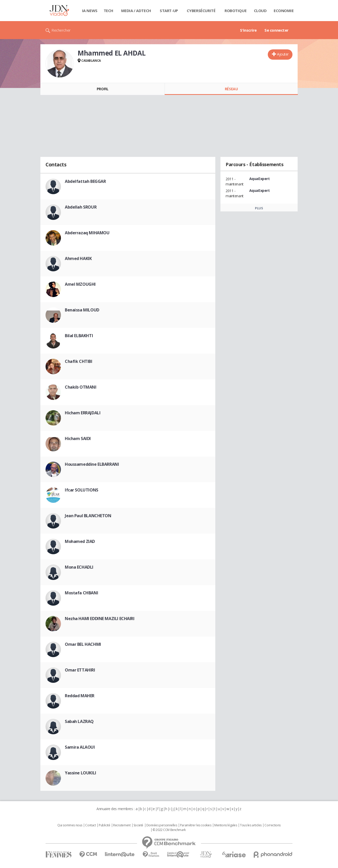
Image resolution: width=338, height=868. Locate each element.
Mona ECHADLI (79, 567)
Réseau (231, 89)
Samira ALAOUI (80, 747)
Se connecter (277, 30)
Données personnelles (162, 825)
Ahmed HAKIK (78, 258)
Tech (108, 11)
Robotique (235, 11)
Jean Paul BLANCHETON (88, 516)
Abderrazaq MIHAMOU (87, 233)
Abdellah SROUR (81, 207)
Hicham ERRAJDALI (83, 413)
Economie (284, 11)
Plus (259, 208)
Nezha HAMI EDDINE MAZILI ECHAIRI (100, 619)
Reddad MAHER (80, 696)
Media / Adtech (136, 11)
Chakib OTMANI (81, 387)
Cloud (260, 11)
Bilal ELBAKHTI (79, 336)
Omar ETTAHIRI (80, 670)
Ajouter (283, 54)
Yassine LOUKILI (81, 773)
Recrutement (122, 825)
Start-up (169, 11)
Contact (90, 825)
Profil (103, 89)
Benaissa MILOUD (82, 310)
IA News (90, 11)
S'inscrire (248, 30)
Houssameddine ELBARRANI (92, 464)
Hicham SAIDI (78, 439)
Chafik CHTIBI (79, 361)
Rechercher (61, 30)
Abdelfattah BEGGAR (85, 181)
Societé (138, 825)
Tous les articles (251, 825)
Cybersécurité (201, 11)
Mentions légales (226, 825)
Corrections (272, 825)
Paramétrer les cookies (196, 825)
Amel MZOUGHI (80, 284)
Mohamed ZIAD (80, 541)
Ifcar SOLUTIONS (82, 490)
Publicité (104, 825)
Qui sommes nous (70, 825)
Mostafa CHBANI (81, 593)
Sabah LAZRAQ (79, 721)
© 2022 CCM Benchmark (169, 830)
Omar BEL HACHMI (83, 644)
